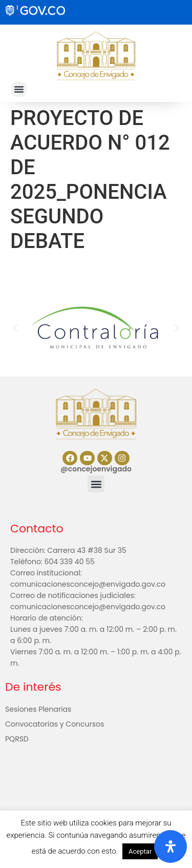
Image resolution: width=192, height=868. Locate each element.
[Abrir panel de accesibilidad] (170, 846)
